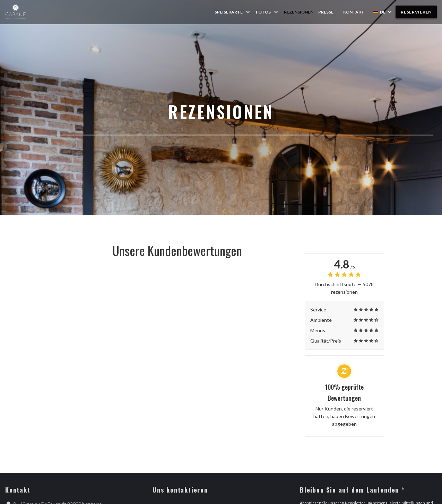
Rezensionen (299, 12)
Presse (326, 12)
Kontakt (354, 12)
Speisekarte (233, 12)
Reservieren (416, 12)
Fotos (267, 12)
